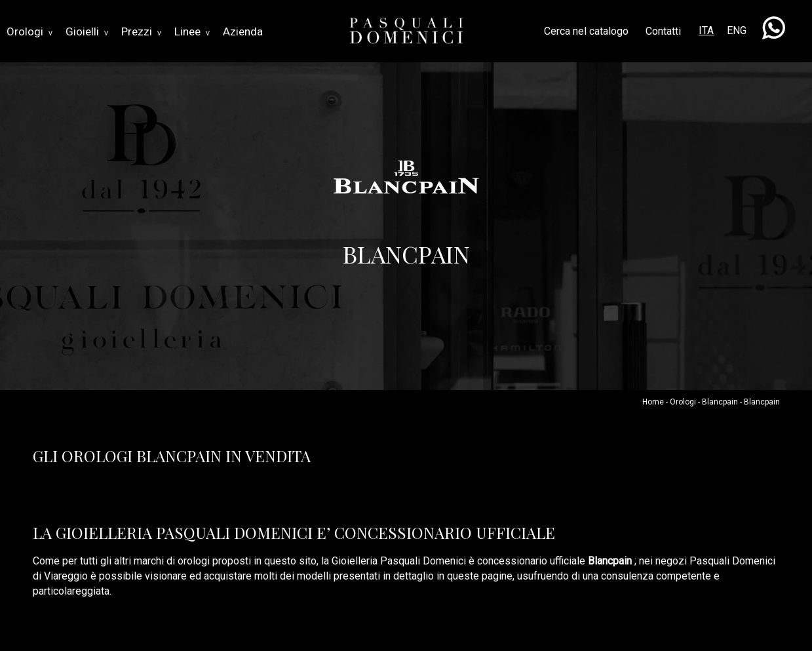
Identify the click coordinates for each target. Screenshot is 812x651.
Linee (192, 31)
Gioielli (87, 31)
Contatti (663, 31)
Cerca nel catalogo (586, 31)
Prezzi (141, 31)
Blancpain (720, 402)
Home (653, 402)
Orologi (29, 31)
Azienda (243, 31)
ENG (737, 30)
